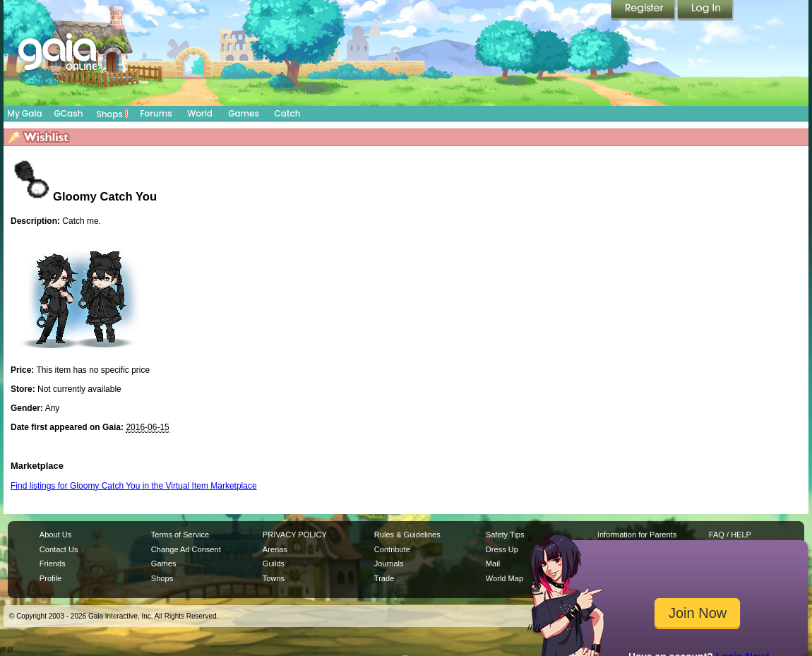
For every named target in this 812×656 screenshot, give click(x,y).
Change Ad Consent (186, 549)
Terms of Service (180, 535)
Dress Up (502, 549)
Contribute (392, 549)
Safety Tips (505, 535)
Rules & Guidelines (407, 535)
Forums (156, 113)
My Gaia (24, 113)
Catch (288, 113)
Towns (274, 578)
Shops (113, 114)
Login (705, 11)
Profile (50, 578)
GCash (69, 113)
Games (244, 113)
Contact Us (59, 549)
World (200, 113)
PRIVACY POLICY (295, 535)
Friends (53, 563)
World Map (504, 578)
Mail (493, 563)
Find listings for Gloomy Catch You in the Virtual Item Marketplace (134, 486)
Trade (384, 578)
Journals (389, 563)
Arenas (275, 549)
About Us (55, 535)
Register (644, 11)
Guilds (274, 563)
